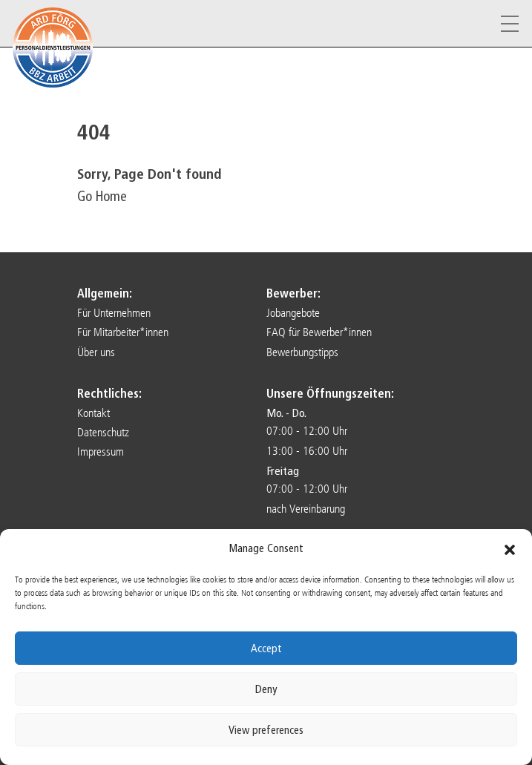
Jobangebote (293, 313)
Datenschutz (103, 432)
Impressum (101, 452)
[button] (510, 549)
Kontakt (93, 413)
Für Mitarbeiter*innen (123, 332)
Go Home (102, 196)
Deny (266, 689)
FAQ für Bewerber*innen (319, 332)
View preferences (266, 730)
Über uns (96, 352)
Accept (266, 649)
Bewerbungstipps (302, 352)
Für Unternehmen (114, 313)
